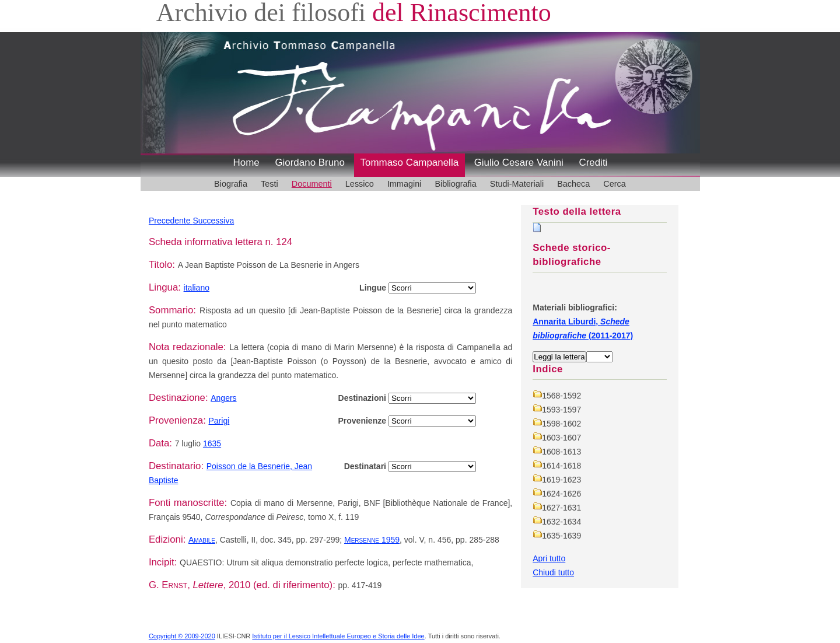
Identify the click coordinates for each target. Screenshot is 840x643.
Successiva (213, 221)
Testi (269, 184)
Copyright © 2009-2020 (182, 636)
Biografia (231, 184)
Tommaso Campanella (410, 163)
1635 (212, 443)
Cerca (615, 184)
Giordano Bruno (310, 163)
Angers (223, 398)
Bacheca (573, 184)
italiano (197, 288)
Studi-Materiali (517, 184)
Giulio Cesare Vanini (519, 163)
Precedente (171, 221)
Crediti (593, 163)
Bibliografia (455, 184)
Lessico (360, 184)
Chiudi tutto (553, 572)
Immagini (405, 184)
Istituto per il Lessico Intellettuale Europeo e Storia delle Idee (338, 636)
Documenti (312, 184)
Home (246, 163)
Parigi (219, 421)
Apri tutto (549, 558)
